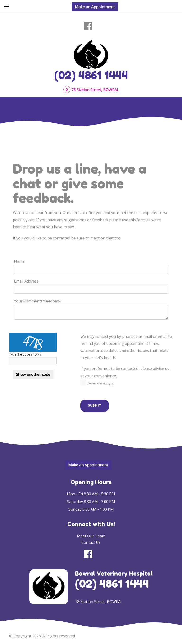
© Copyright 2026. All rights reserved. (42, 636)
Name (19, 261)
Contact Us (91, 542)
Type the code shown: (25, 354)
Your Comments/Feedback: (38, 301)
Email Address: (27, 281)
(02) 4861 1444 (91, 75)
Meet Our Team (91, 536)
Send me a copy (100, 383)
